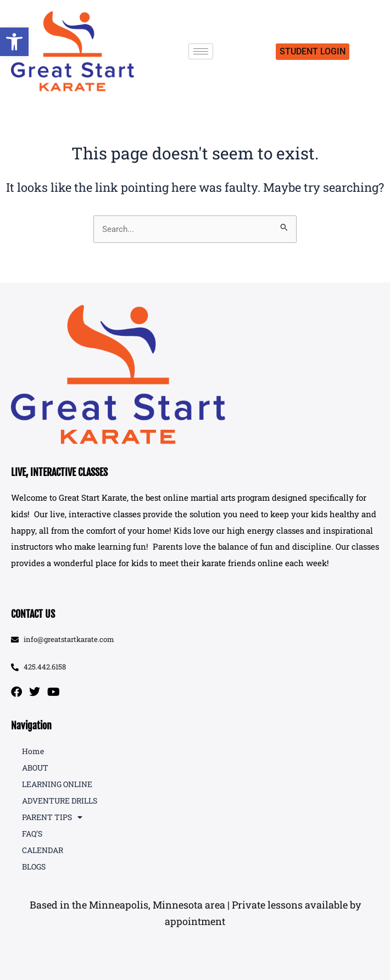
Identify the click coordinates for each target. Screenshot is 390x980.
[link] (14, 42)
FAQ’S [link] (32, 834)
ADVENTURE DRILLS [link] (60, 801)
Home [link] (33, 751)
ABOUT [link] (35, 768)
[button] (195, 913)
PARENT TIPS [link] (52, 817)
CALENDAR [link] (43, 850)
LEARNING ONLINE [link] (57, 784)
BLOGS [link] (34, 867)
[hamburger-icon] (201, 51)
